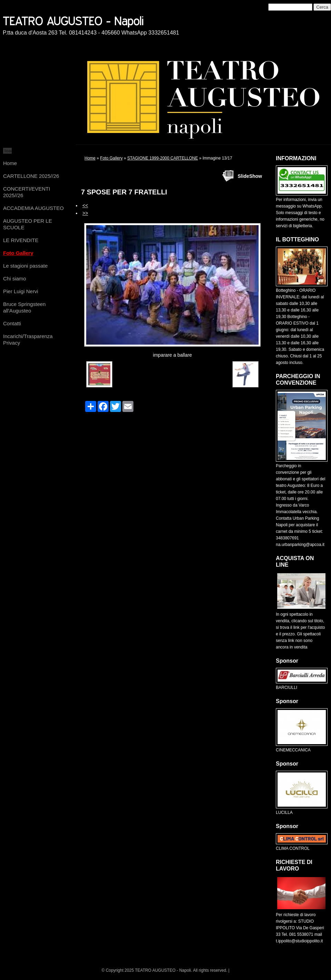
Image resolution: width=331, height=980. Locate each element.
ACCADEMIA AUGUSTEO (33, 208)
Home (10, 163)
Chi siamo (15, 278)
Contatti (12, 323)
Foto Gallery (18, 253)
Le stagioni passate (25, 266)
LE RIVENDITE (21, 240)
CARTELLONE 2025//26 (31, 176)
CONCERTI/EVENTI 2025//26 (27, 192)
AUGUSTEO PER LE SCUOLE (28, 224)
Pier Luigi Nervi (21, 291)
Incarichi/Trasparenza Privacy (28, 339)
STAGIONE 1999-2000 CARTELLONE (163, 158)
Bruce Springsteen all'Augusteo (24, 307)
